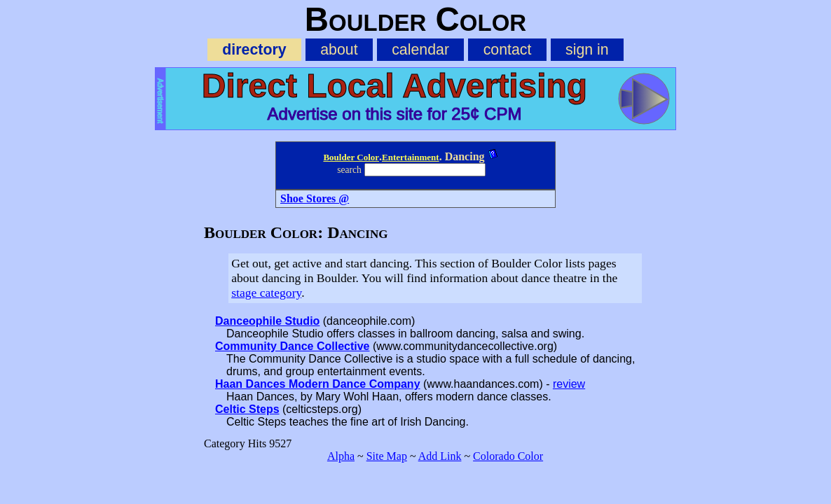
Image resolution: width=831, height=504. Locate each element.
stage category (266, 293)
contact (508, 50)
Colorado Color (508, 456)
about (339, 50)
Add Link (440, 456)
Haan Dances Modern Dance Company (318, 384)
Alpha (341, 456)
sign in (587, 50)
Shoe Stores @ (315, 198)
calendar (420, 50)
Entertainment (411, 157)
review (569, 384)
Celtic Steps (247, 409)
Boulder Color (351, 157)
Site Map (387, 456)
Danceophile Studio (267, 321)
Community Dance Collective (293, 346)
